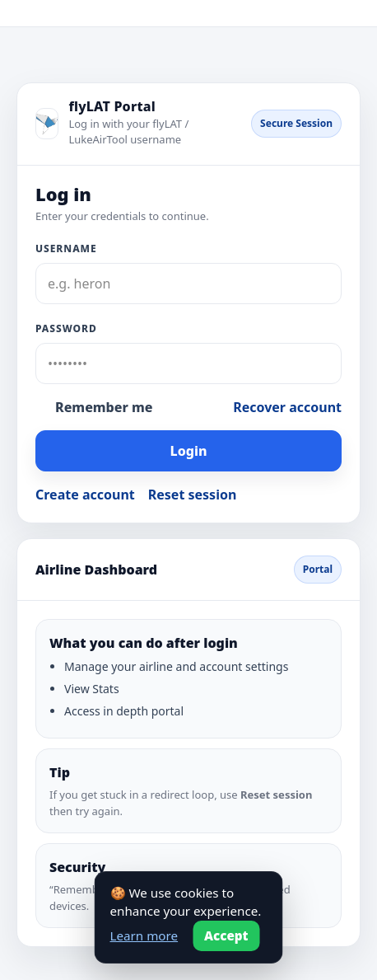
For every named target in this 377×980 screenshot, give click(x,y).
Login (189, 451)
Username (66, 249)
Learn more (144, 935)
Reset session (193, 495)
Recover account (287, 407)
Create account (85, 495)
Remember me (104, 407)
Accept (226, 935)
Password (66, 328)
